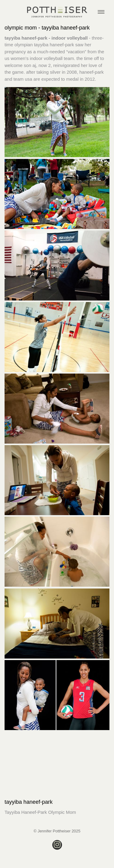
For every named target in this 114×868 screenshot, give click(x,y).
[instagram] (57, 845)
